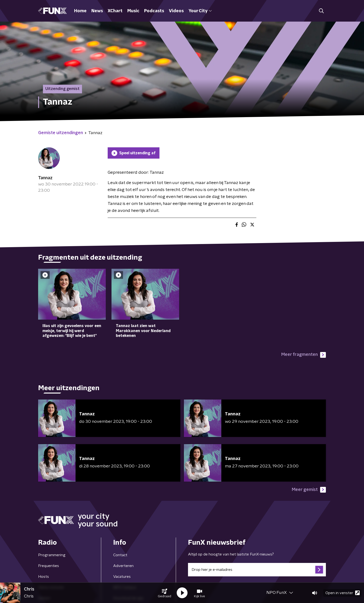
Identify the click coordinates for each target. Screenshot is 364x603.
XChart (115, 11)
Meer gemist (309, 490)
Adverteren (123, 566)
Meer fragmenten (304, 355)
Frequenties (49, 566)
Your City (200, 11)
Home (80, 11)
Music (133, 11)
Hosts (44, 577)
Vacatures (122, 577)
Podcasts (154, 11)
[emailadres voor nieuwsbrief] (257, 570)
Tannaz (45, 178)
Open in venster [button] (343, 593)
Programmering (52, 555)
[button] (164, 593)
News (97, 11)
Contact (120, 555)
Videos (176, 11)
